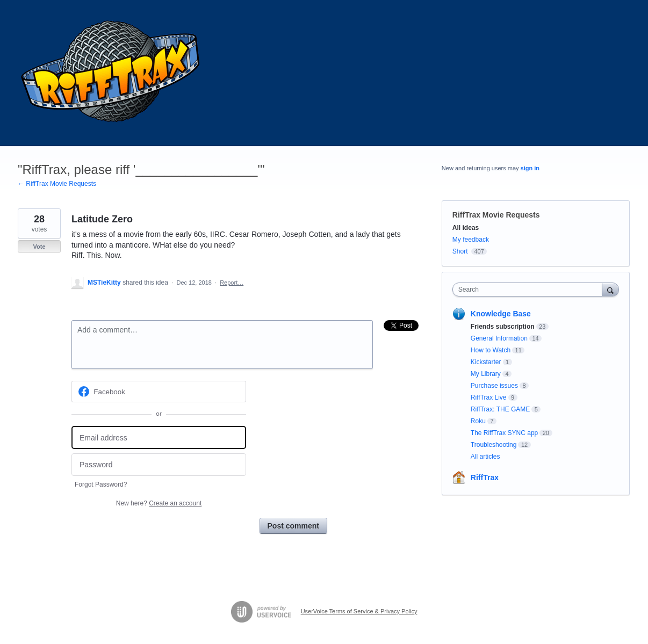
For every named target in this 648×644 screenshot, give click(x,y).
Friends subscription (503, 327)
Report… (232, 283)
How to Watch (491, 350)
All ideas (466, 228)
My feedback (471, 240)
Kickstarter (486, 362)
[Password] (159, 465)
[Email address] (159, 437)
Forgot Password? (101, 484)
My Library (486, 374)
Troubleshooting (494, 445)
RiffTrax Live (489, 397)
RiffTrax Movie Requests (496, 215)
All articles (485, 457)
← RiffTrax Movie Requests (57, 184)
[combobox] (530, 290)
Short (460, 251)
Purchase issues (494, 386)
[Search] (610, 289)
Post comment (293, 526)
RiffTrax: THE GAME (500, 409)
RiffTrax (485, 477)
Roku (478, 421)
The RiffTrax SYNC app (504, 433)
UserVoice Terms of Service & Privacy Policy (359, 611)
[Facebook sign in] (159, 392)
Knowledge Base (501, 314)
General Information (499, 338)
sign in (530, 168)
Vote (39, 247)
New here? (159, 503)
